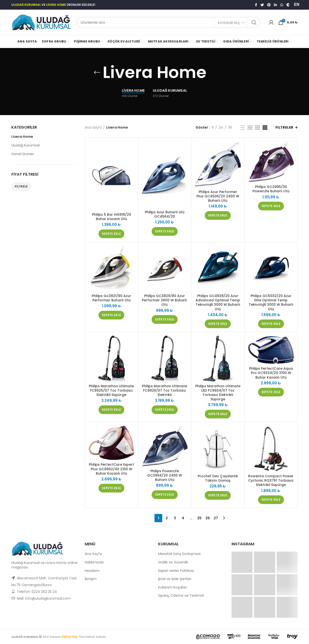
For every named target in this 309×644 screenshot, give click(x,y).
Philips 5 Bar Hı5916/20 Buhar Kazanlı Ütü (112, 217)
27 (216, 518)
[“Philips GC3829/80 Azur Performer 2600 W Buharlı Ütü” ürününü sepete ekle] (165, 319)
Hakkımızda (94, 562)
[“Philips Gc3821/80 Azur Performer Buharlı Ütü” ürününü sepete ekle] (111, 315)
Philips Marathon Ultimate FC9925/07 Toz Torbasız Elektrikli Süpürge (111, 391)
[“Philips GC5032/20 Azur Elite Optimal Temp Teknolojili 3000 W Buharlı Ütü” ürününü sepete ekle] (271, 324)
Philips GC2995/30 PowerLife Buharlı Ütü (271, 189)
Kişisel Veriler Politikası (176, 571)
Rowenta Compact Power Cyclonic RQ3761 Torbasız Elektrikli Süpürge (271, 481)
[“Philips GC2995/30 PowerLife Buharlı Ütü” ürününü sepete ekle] (271, 206)
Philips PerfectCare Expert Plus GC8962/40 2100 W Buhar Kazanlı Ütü (111, 469)
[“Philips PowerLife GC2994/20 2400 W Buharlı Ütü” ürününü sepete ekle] (165, 495)
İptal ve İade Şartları (175, 579)
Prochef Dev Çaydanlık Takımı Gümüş (218, 478)
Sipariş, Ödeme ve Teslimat (181, 596)
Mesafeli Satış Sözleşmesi (179, 554)
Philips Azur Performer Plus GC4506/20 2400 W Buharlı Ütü (218, 196)
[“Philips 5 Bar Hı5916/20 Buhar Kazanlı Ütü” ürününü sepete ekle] (111, 234)
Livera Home (22, 137)
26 (208, 518)
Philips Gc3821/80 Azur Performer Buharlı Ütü (111, 298)
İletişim (91, 579)
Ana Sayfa (93, 127)
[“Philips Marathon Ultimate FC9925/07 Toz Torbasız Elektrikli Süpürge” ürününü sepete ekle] (111, 410)
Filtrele (21, 186)
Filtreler (284, 128)
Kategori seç (229, 23)
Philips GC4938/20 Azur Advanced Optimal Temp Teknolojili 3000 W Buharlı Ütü (218, 302)
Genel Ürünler (23, 154)
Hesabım (92, 571)
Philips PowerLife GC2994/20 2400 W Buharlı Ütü (165, 475)
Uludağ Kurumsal (25, 145)
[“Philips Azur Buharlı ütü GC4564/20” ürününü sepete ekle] (165, 231)
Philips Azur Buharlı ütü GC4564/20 (165, 214)
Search (254, 22)
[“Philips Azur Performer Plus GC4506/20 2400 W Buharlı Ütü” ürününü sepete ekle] (218, 215)
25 (199, 518)
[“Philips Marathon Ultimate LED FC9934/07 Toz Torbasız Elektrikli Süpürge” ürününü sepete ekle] (218, 414)
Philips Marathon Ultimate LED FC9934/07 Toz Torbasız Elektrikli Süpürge (218, 393)
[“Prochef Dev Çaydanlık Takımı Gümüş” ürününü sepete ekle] (218, 495)
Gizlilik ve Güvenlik (173, 562)
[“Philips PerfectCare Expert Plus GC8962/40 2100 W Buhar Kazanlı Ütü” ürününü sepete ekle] (111, 488)
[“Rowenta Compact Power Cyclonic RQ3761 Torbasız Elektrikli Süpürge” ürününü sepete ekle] (271, 500)
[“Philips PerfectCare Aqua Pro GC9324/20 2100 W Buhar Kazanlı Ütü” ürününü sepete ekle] (271, 392)
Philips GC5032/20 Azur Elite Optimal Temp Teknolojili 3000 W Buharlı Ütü (271, 302)
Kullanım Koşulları (172, 587)
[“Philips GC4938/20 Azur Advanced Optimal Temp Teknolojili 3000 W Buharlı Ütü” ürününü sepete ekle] (218, 324)
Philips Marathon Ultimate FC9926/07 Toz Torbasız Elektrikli (165, 391)
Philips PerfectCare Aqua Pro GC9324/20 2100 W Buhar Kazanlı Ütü (271, 373)
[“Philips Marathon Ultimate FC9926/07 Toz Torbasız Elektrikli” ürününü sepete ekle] (165, 410)
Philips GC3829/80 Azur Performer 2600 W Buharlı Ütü (165, 300)
